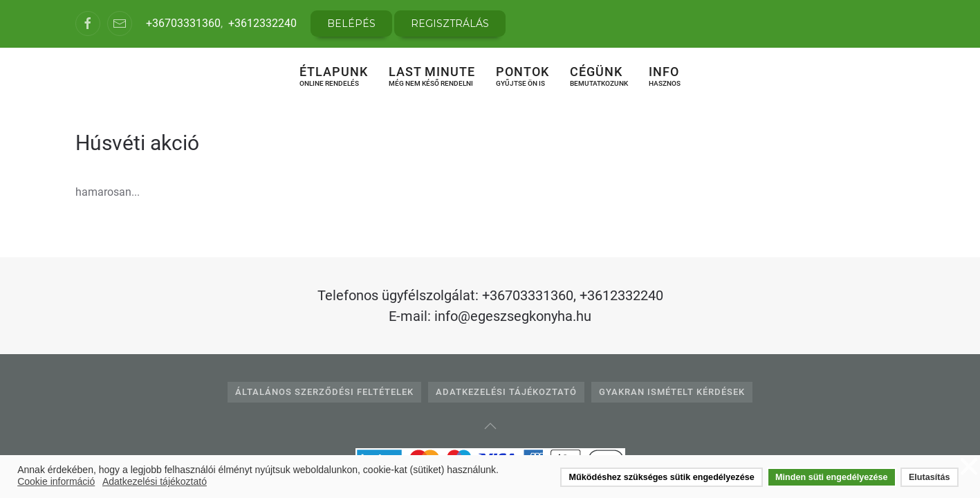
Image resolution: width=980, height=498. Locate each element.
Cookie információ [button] (56, 481)
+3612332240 (262, 23)
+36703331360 (183, 23)
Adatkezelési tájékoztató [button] (155, 481)
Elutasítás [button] (930, 477)
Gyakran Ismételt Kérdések (672, 392)
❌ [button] (969, 467)
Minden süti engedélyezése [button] (831, 477)
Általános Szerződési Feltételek (324, 392)
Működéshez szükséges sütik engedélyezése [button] (662, 477)
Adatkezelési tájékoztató (506, 392)
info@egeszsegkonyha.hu (513, 316)
